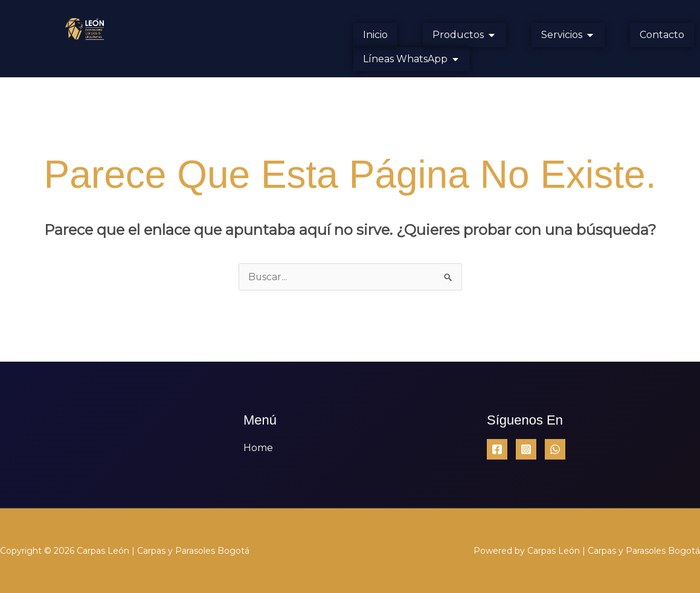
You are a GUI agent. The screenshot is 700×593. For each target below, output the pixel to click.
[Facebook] (497, 449)
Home (258, 448)
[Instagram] (526, 449)
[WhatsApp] (555, 449)
